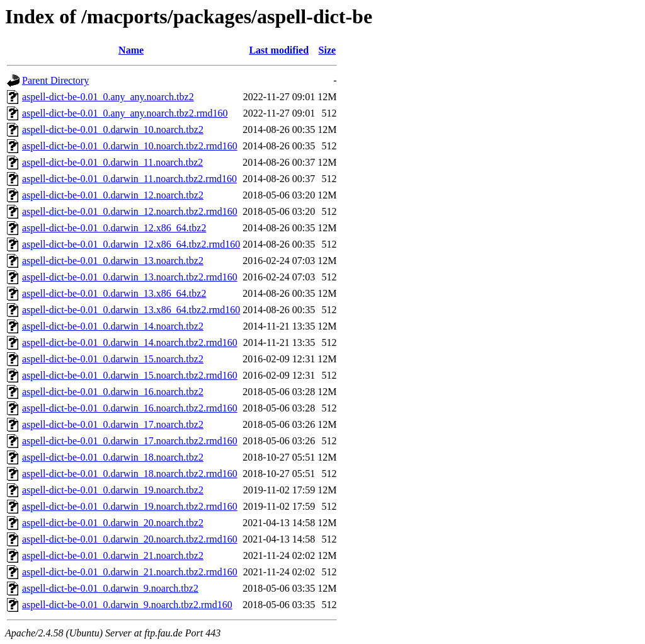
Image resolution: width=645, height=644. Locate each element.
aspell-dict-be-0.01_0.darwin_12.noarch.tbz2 (113, 195)
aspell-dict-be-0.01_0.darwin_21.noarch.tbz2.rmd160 (130, 572)
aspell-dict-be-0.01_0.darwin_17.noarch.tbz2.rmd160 (130, 441)
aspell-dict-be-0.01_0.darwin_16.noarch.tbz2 (113, 392)
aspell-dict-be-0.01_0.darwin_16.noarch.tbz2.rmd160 (130, 408)
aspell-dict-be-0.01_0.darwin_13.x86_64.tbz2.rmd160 (131, 310)
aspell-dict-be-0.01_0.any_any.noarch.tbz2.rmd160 (125, 113)
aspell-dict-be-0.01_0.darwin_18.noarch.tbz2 (113, 457)
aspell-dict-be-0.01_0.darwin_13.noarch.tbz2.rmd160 (130, 277)
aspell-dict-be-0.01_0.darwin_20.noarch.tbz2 (113, 523)
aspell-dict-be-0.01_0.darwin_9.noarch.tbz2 (110, 588)
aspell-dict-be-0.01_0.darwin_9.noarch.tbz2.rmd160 (127, 605)
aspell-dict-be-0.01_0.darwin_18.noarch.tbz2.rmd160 (130, 474)
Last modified (279, 50)
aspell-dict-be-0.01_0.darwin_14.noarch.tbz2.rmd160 (130, 342)
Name (131, 50)
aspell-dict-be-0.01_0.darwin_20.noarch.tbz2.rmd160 (130, 539)
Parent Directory (55, 80)
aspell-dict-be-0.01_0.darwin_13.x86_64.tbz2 (114, 293)
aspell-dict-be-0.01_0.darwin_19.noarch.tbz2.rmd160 (130, 506)
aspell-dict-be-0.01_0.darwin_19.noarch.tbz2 (113, 490)
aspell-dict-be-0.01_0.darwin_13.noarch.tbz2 (113, 261)
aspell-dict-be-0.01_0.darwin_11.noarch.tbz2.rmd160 (129, 179)
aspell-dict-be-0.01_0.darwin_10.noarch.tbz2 (113, 129)
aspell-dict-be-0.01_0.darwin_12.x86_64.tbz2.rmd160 (131, 244)
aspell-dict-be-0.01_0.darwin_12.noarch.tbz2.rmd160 (130, 211)
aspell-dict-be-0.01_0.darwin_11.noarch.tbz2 (112, 162)
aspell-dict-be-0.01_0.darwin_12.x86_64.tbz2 (114, 228)
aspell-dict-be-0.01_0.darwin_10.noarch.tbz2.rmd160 (130, 146)
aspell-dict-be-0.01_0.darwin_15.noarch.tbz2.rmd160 (130, 375)
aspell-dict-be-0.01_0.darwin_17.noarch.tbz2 (113, 424)
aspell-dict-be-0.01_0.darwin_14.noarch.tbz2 (113, 326)
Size (328, 50)
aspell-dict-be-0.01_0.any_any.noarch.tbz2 (108, 97)
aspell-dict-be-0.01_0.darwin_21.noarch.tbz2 (113, 555)
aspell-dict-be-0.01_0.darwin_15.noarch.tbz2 (113, 359)
